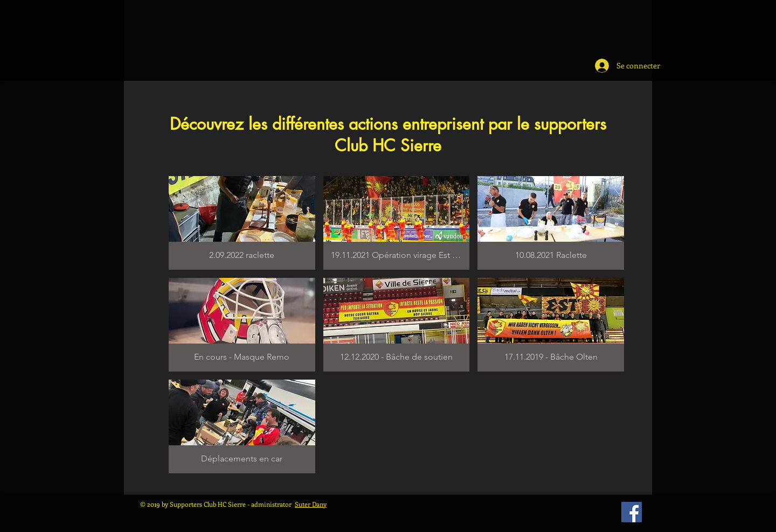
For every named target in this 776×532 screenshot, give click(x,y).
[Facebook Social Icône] (632, 512)
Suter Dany (311, 504)
